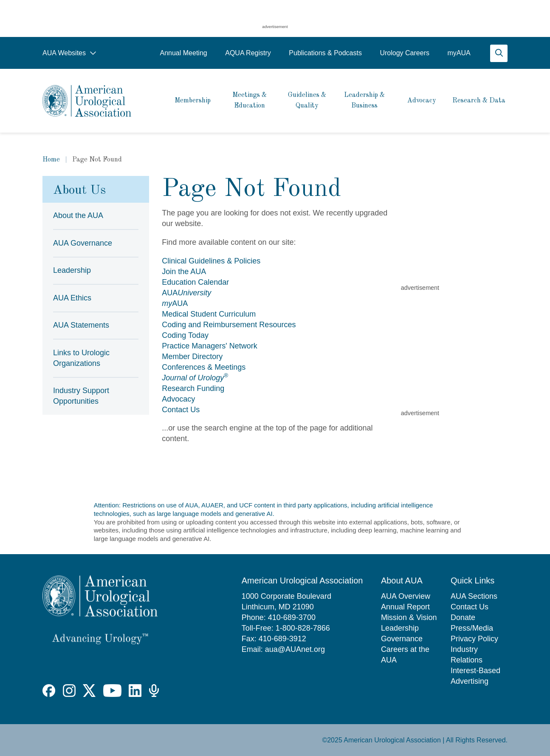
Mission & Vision (409, 617)
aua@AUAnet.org (295, 649)
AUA (186, 293)
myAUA (459, 53)
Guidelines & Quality (307, 101)
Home (51, 160)
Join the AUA (184, 272)
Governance (402, 639)
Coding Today (185, 335)
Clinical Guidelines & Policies (211, 261)
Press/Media (472, 628)
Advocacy (422, 101)
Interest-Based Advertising (475, 676)
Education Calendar (195, 282)
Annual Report (405, 607)
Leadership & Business (364, 101)
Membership (193, 101)
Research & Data (479, 101)
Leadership (72, 270)
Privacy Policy (474, 639)
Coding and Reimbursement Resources (229, 325)
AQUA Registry (248, 53)
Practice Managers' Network (210, 346)
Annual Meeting (183, 53)
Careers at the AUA (405, 655)
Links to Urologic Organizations (81, 358)
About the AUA (78, 215)
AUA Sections (474, 596)
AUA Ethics (72, 298)
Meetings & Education (250, 101)
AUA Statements (81, 325)
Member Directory (192, 357)
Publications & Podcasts (325, 53)
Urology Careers (404, 53)
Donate (463, 617)
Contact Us (181, 410)
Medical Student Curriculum (209, 314)
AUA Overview (406, 596)
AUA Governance (83, 243)
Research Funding (193, 388)
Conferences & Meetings (204, 367)
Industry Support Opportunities (81, 396)
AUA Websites (69, 53)
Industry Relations (467, 655)
